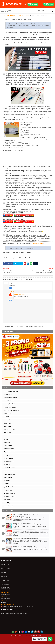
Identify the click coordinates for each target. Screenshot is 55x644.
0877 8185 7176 (6, 600)
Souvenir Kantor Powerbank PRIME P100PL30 (25, 539)
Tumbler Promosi (8, 506)
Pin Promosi (7, 465)
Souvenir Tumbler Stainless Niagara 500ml (24, 523)
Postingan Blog (5, 584)
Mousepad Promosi (9, 449)
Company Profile (6, 568)
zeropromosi (5, 592)
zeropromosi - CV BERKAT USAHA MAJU (34, 636)
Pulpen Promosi (8, 477)
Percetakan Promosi (9, 461)
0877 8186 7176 (6, 596)
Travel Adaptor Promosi (10, 503)
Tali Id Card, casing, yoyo (10, 493)
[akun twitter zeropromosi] (32, 632)
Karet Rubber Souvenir (10, 430)
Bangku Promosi (8, 394)
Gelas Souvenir (8, 414)
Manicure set (7, 442)
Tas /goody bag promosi (10, 496)
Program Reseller (6, 580)
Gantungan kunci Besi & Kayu (11, 410)
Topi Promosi (7, 500)
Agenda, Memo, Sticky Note (11, 391)
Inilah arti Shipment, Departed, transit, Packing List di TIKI (28, 531)
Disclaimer (4, 576)
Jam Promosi (7, 423)
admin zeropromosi (20, 294)
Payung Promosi (8, 455)
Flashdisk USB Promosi (10, 407)
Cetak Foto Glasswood (9, 401)
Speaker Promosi (8, 487)
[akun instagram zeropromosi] (35, 632)
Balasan (12, 291)
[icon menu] (2, 11)
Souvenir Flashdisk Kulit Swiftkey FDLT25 (24, 546)
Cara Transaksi (5, 564)
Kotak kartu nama (8, 436)
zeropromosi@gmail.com (9, 604)
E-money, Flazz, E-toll (9, 404)
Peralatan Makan (8, 458)
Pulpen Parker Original (9, 474)
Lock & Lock (7, 439)
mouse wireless (8, 445)
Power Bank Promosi (9, 468)
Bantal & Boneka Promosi (10, 398)
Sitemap (3, 572)
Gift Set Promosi (8, 417)
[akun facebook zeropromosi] (29, 632)
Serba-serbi (7, 484)
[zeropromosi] (14, 4)
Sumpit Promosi (8, 490)
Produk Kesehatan (8, 471)
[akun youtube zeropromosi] (39, 632)
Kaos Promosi (7, 426)
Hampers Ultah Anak (9, 420)
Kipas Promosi (7, 433)
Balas (11, 288)
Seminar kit (7, 481)
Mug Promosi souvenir (10, 452)
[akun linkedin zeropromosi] (42, 632)
